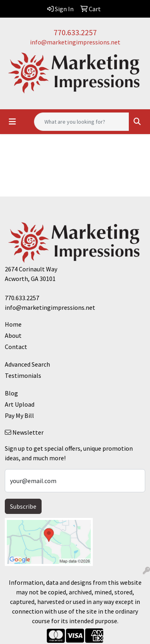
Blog (11, 393)
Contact (16, 347)
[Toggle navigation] (12, 122)
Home (13, 324)
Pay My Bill (19, 415)
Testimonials (23, 375)
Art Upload (20, 404)
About (13, 335)
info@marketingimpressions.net (75, 42)
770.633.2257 (75, 32)
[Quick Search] (82, 122)
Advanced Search (27, 364)
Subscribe (23, 506)
